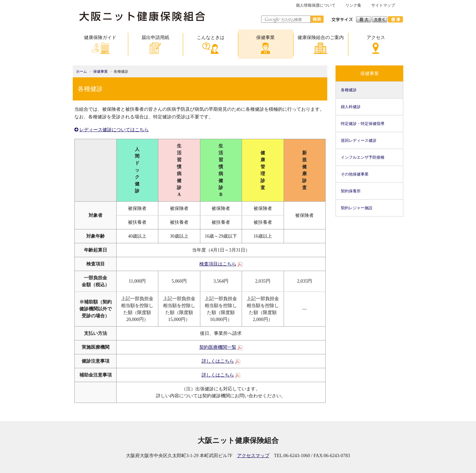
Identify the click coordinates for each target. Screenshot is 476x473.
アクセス (376, 44)
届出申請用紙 (155, 44)
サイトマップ (383, 5)
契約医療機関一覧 (218, 347)
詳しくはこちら (218, 361)
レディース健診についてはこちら (114, 130)
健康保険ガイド (100, 44)
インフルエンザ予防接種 (363, 157)
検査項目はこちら (218, 264)
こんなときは (211, 44)
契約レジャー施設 (357, 208)
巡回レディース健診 (359, 140)
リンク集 (353, 5)
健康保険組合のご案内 (321, 44)
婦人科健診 (351, 107)
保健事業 (265, 44)
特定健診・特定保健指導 (363, 124)
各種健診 (349, 90)
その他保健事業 (355, 174)
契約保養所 (351, 191)
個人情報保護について (316, 5)
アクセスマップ (253, 456)
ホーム (81, 72)
